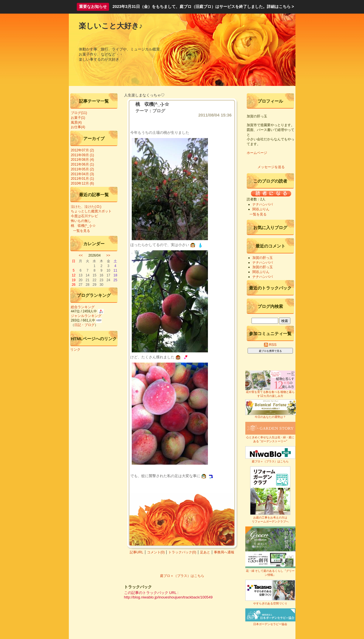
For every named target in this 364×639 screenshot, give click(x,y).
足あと (205, 552)
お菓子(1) (78, 118)
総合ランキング (83, 307)
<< (81, 255)
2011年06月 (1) (82, 164)
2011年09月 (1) (82, 155)
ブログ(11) (79, 113)
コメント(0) (156, 552)
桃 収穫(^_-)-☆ (83, 226)
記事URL (137, 552)
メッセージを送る (271, 167)
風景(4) (76, 122)
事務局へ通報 (224, 552)
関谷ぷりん (261, 209)
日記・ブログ (84, 325)
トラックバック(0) (182, 552)
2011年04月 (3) (82, 174)
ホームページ (257, 153)
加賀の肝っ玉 (263, 258)
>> (108, 255)
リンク (75, 350)
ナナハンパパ (263, 204)
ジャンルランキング (86, 316)
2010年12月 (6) (82, 183)
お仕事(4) (78, 127)
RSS (270, 345)
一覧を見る (82, 231)
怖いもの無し (81, 221)
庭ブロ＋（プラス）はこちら (182, 576)
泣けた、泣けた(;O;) (86, 207)
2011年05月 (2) (82, 169)
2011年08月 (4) (82, 160)
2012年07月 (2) (82, 150)
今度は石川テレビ (84, 216)
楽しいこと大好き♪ (111, 26)
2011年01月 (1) (82, 179)
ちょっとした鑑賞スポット (91, 211)
